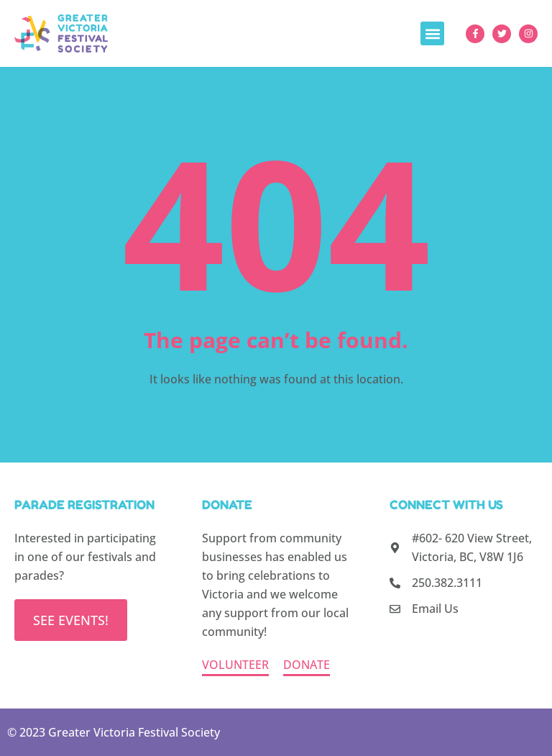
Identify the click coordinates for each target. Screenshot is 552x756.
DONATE (307, 665)
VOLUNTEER (235, 665)
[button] (432, 33)
